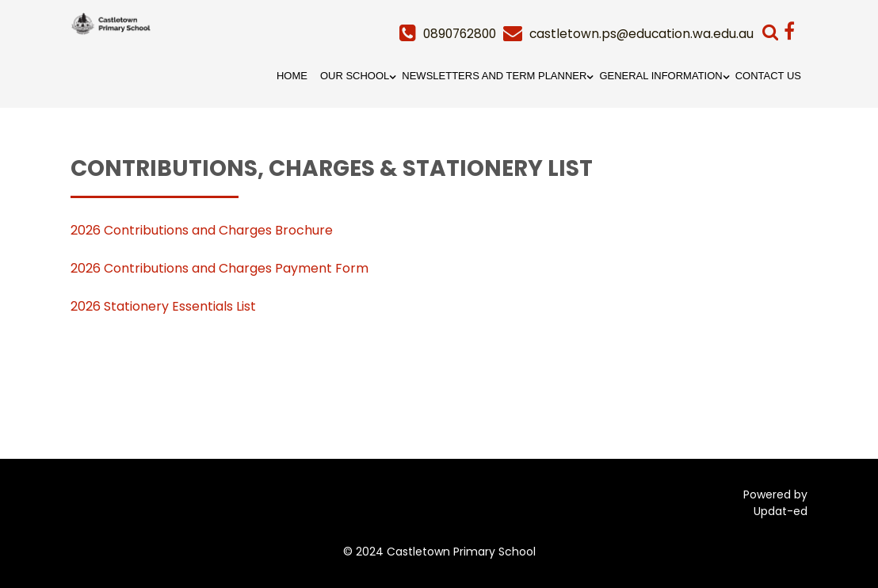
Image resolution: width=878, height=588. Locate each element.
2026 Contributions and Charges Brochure (202, 230)
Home (292, 76)
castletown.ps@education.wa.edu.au (640, 34)
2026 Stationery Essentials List (163, 306)
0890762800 (455, 34)
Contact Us (768, 76)
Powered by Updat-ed (775, 503)
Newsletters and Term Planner (494, 76)
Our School (355, 76)
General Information (660, 76)
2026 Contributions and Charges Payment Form (219, 268)
